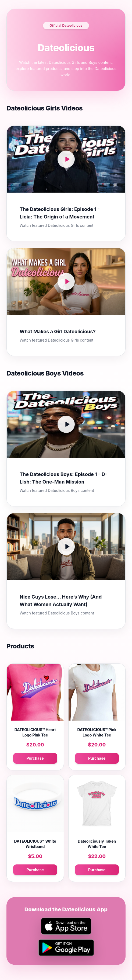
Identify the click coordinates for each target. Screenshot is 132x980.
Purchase (35, 758)
